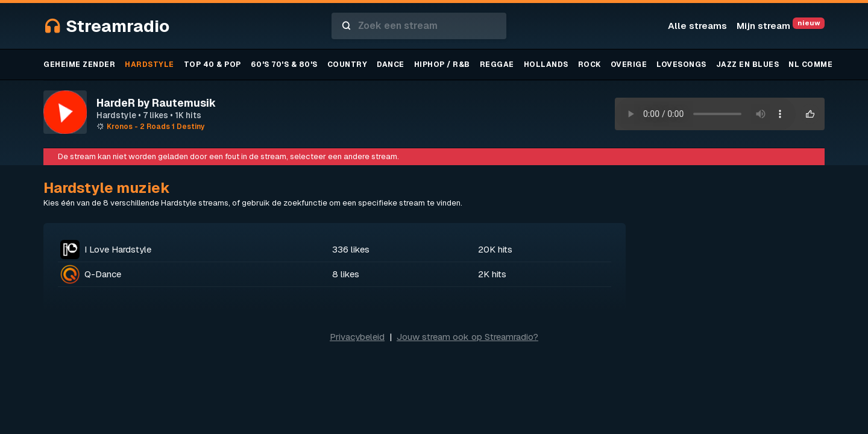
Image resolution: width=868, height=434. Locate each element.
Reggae (497, 64)
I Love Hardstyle (118, 249)
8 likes (346, 274)
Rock (590, 64)
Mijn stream (781, 26)
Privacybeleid (357, 337)
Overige (629, 64)
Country (348, 64)
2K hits (492, 274)
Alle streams (697, 26)
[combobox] (419, 26)
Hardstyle (149, 64)
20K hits (495, 249)
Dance (391, 64)
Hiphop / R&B (442, 64)
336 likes (351, 249)
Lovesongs (681, 64)
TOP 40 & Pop (212, 64)
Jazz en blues (748, 64)
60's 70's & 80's (284, 64)
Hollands (546, 64)
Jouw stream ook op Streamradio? (467, 337)
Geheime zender (79, 64)
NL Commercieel (825, 64)
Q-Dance (103, 274)
